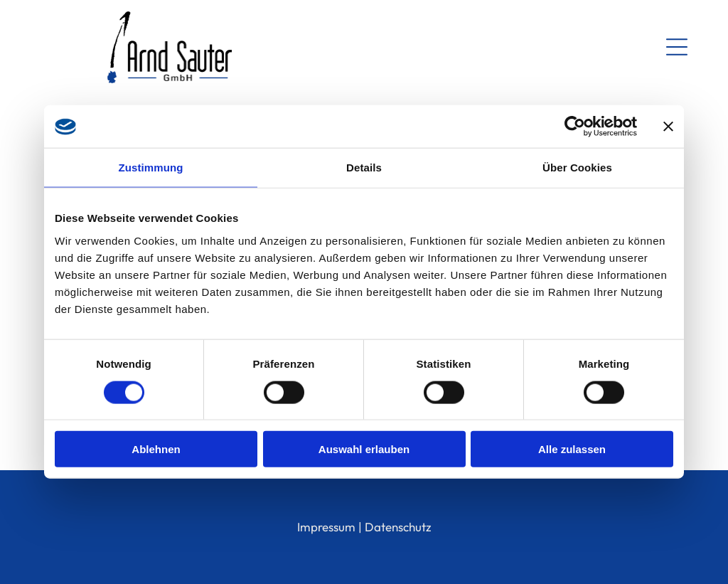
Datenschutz (398, 527)
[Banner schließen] (668, 127)
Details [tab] (364, 168)
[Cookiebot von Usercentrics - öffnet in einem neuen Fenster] (575, 127)
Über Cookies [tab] (577, 168)
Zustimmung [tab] (151, 168)
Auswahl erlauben (364, 449)
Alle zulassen (572, 449)
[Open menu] (677, 47)
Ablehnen (156, 449)
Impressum (326, 527)
